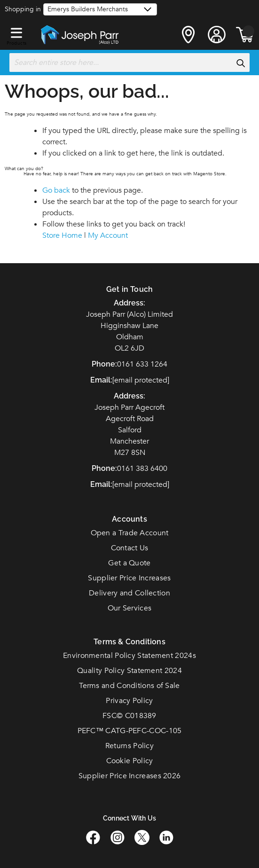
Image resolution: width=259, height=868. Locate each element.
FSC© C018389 (129, 716)
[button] (16, 31)
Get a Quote (129, 563)
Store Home (62, 235)
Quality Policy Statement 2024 (129, 671)
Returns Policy (129, 746)
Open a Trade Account (130, 533)
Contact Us (130, 548)
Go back (56, 190)
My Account (108, 235)
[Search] (240, 63)
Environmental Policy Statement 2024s (129, 656)
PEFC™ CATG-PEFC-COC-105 (130, 731)
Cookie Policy (130, 761)
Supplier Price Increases (129, 578)
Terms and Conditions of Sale (129, 686)
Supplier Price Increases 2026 (130, 776)
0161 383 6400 (142, 469)
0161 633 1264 (142, 364)
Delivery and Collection (129, 593)
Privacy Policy (129, 701)
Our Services (130, 608)
